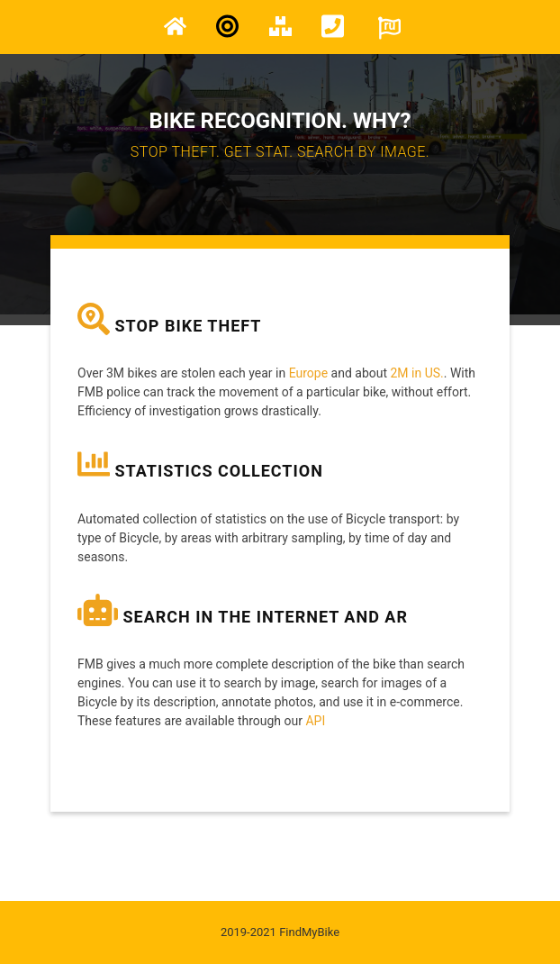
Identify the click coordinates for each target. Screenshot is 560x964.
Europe (308, 373)
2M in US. (417, 373)
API (315, 721)
